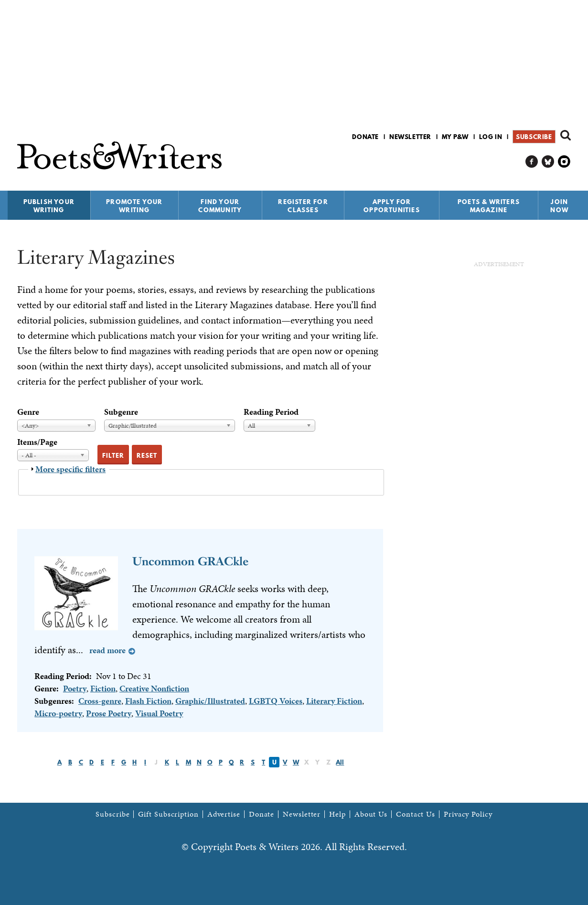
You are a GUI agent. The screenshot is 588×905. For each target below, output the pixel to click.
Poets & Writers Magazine (489, 206)
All (340, 762)
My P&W (455, 137)
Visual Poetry (159, 713)
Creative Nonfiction (154, 688)
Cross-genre (100, 701)
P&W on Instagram (564, 162)
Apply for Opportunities (392, 206)
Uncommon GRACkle (190, 561)
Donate (365, 137)
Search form (566, 135)
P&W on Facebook (532, 162)
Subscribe (534, 137)
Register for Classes (303, 206)
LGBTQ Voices (276, 701)
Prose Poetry (109, 713)
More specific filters (70, 469)
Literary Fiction (334, 701)
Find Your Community (220, 206)
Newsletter (410, 137)
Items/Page (37, 442)
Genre (28, 412)
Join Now (559, 206)
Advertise (224, 814)
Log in (491, 137)
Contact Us (416, 814)
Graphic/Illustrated (210, 701)
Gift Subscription (168, 814)
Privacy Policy (468, 814)
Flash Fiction (148, 701)
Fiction (103, 688)
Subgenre (121, 412)
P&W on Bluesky (548, 162)
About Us (371, 814)
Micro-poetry (58, 713)
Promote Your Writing (134, 206)
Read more (107, 650)
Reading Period (271, 412)
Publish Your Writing (49, 206)
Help (337, 814)
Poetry (75, 688)
